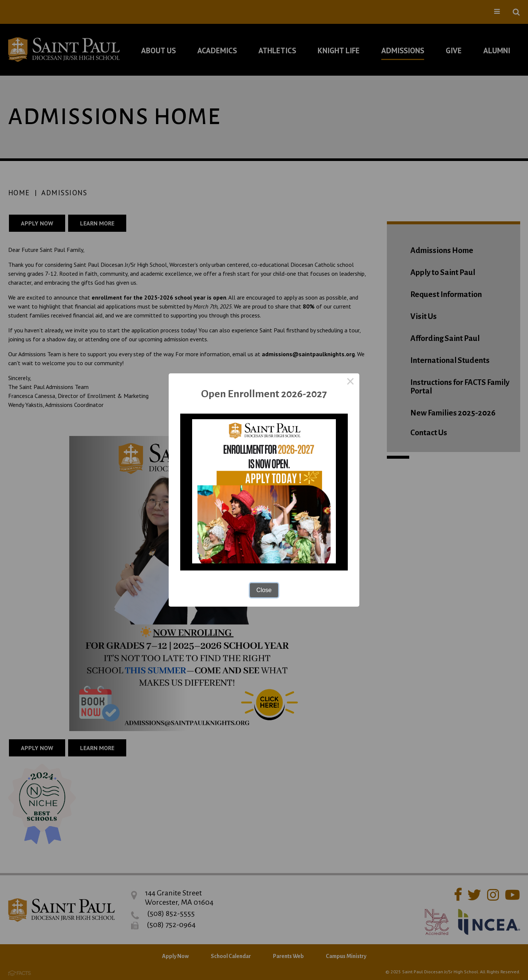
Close (264, 590)
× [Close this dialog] (350, 382)
